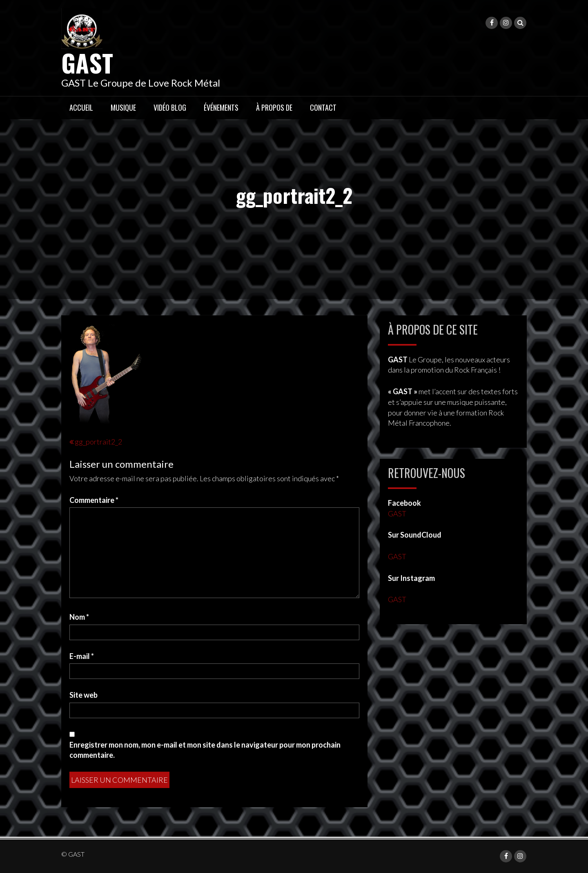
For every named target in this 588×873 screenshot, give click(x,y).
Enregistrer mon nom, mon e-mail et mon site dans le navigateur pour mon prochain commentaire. (205, 750)
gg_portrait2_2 (98, 442)
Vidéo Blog (170, 107)
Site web (84, 695)
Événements (221, 107)
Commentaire (94, 500)
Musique (123, 107)
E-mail (82, 656)
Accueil (81, 107)
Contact (323, 107)
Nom (79, 617)
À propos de (274, 107)
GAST (87, 62)
